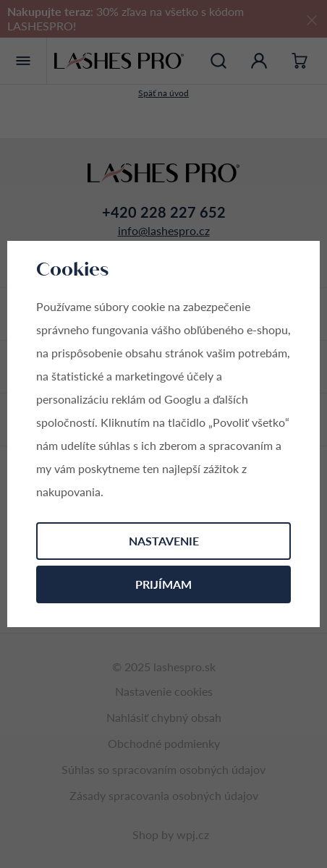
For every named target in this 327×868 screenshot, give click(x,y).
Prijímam (163, 584)
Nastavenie (164, 541)
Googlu (183, 399)
